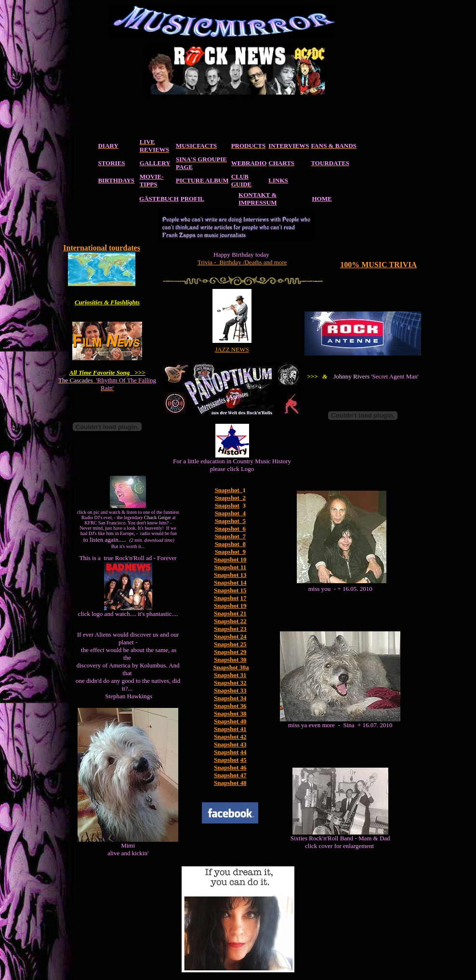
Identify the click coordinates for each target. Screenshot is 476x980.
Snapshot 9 (230, 552)
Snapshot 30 (230, 660)
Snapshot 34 (230, 698)
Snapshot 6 (230, 529)
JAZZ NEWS (232, 349)
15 (242, 590)
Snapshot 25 (230, 644)
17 (244, 598)
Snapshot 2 (230, 498)
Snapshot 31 (230, 675)
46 (244, 767)
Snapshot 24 (230, 636)
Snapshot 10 (230, 559)
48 (242, 783)
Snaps (222, 737)
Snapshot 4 (230, 513)
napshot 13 (232, 575)
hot (234, 737)
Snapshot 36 (230, 706)
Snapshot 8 (230, 544)
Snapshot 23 (230, 629)
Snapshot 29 (230, 652)
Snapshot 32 (230, 683)
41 (242, 729)
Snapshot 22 (230, 621)
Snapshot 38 (230, 713)
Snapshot (227, 505)
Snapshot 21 (230, 613)
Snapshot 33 (230, 690)
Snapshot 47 (230, 775)
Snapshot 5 (230, 521)
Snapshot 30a (231, 667)
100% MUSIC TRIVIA (378, 265)
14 (242, 582)
